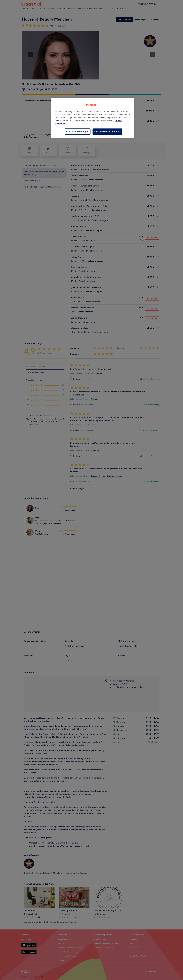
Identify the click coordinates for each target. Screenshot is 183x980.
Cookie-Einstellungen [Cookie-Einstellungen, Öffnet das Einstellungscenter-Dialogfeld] (78, 131)
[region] (93, 118)
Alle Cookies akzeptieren (107, 131)
